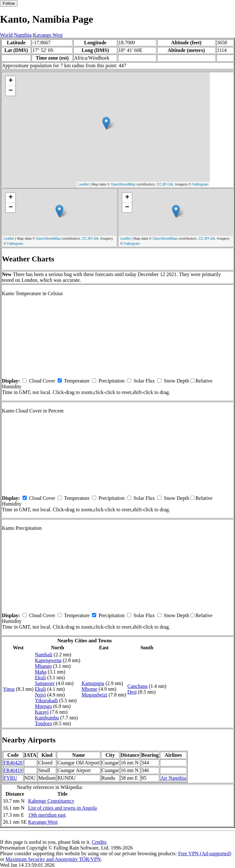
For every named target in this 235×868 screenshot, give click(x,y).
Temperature (77, 381)
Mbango (43, 666)
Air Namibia (173, 778)
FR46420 (13, 763)
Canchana (137, 686)
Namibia (23, 35)
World (6, 35)
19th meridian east (47, 815)
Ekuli (40, 678)
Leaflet (84, 184)
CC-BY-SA (165, 184)
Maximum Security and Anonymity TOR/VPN (53, 859)
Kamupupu (93, 683)
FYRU (10, 778)
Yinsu (9, 689)
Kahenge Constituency (51, 801)
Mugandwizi (94, 695)
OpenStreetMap (123, 184)
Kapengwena (48, 660)
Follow (9, 3)
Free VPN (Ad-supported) (205, 853)
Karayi (42, 712)
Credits (99, 842)
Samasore (45, 683)
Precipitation (111, 381)
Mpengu (43, 706)
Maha (40, 672)
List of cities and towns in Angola (62, 808)
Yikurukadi (46, 700)
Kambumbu (47, 718)
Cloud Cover (42, 381)
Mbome (89, 689)
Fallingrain (200, 184)
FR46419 (13, 770)
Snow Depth (176, 381)
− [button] (11, 91)
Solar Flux (144, 381)
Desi (132, 692)
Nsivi (40, 695)
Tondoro (43, 723)
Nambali (43, 655)
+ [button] (11, 81)
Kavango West (48, 35)
